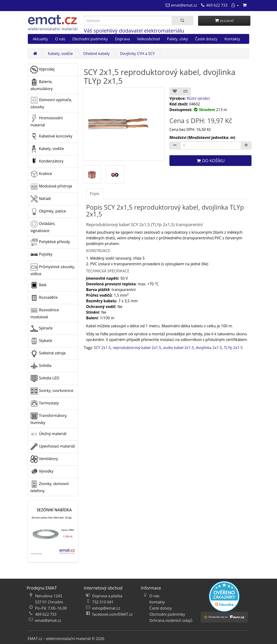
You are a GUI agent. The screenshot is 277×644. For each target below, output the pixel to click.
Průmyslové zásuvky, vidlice (53, 270)
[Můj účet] (235, 5)
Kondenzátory (47, 162)
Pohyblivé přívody (50, 242)
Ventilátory (44, 459)
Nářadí (41, 199)
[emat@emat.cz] (181, 5)
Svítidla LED (45, 378)
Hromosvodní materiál (47, 121)
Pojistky (41, 255)
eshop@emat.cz (106, 608)
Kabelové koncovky (51, 137)
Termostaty (45, 403)
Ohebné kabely (96, 54)
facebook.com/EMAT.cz (113, 614)
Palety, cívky (177, 39)
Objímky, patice (48, 212)
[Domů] (35, 54)
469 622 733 (46, 614)
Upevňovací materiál (53, 447)
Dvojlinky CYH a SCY (137, 54)
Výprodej (42, 70)
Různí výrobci (198, 98)
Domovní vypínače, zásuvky (51, 103)
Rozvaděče (44, 298)
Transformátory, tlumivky (49, 419)
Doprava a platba (107, 596)
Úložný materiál (48, 434)
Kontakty (232, 39)
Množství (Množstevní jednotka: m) (202, 137)
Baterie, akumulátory (42, 85)
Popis (95, 194)
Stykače (41, 341)
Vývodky (42, 472)
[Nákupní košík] (244, 5)
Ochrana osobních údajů (171, 620)
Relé (38, 285)
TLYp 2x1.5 (233, 348)
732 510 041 (103, 602)
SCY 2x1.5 (102, 348)
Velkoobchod (148, 39)
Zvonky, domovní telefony (50, 487)
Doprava (122, 39)
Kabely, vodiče (60, 54)
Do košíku (210, 161)
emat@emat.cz (48, 620)
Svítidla (41, 366)
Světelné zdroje (48, 353)
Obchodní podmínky (90, 39)
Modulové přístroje (51, 187)
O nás (60, 39)
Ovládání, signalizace (43, 227)
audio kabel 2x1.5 (178, 348)
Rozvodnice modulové (45, 313)
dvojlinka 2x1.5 (209, 348)
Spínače (41, 328)
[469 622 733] (214, 5)
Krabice (41, 174)
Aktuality (40, 39)
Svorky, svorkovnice (52, 391)
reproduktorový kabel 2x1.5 (137, 348)
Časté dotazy (206, 39)
